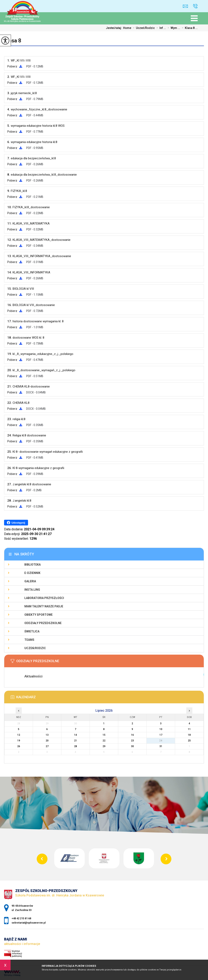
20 (47, 741)
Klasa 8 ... (189, 28)
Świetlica (32, 631)
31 (161, 746)
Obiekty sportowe (38, 615)
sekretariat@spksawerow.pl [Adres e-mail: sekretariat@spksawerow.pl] (29, 923)
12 (19, 735)
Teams (29, 640)
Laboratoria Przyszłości (44, 598)
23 (132, 741)
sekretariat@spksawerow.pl (185, 6)
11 (189, 729)
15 (104, 735)
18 (189, 735)
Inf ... (160, 28)
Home (127, 28)
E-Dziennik (32, 573)
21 (76, 741)
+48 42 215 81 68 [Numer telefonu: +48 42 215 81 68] (21, 918)
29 (104, 746)
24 (161, 741)
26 (19, 746)
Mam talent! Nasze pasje (44, 606)
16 (132, 735)
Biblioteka (32, 565)
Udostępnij (16, 523)
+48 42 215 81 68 (195, 6)
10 (161, 729)
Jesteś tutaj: (114, 28)
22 (104, 741)
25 (189, 741)
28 (76, 746)
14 (76, 735)
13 (47, 735)
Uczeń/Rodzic (143, 28)
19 (19, 741)
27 (47, 746)
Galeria (30, 581)
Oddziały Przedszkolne (43, 623)
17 (161, 735)
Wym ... (173, 28)
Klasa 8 (13, 41)
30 (132, 746)
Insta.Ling (32, 590)
